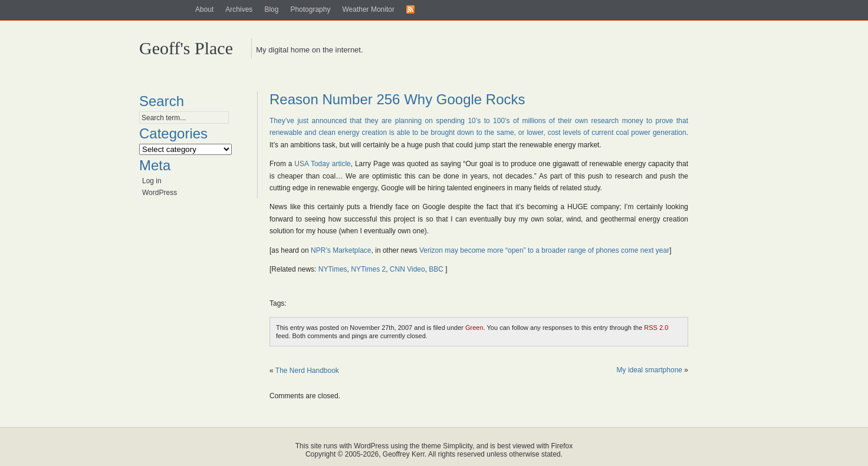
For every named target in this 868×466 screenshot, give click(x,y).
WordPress (160, 193)
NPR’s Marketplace (341, 250)
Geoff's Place (186, 48)
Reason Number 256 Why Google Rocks (397, 99)
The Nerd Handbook (307, 371)
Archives (239, 9)
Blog (271, 9)
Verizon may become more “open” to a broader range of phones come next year (544, 250)
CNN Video (407, 269)
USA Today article (322, 164)
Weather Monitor (368, 9)
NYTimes (333, 269)
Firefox (562, 446)
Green (474, 328)
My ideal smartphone (650, 370)
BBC (436, 269)
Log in (152, 181)
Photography (310, 9)
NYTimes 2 (368, 269)
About (204, 9)
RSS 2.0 (656, 328)
